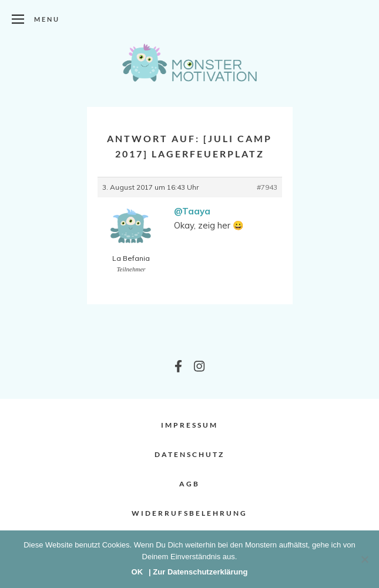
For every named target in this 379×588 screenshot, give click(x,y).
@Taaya (192, 211)
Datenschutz (189, 454)
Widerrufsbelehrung (189, 513)
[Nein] (364, 559)
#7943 (267, 187)
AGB (189, 484)
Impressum (189, 425)
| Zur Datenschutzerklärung (198, 572)
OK (137, 572)
